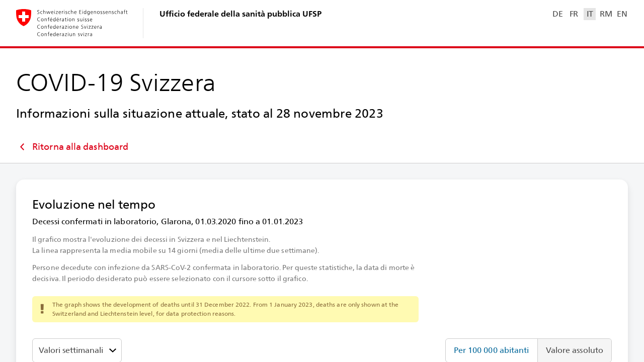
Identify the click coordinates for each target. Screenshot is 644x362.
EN (622, 14)
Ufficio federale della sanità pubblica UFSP (240, 14)
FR (574, 14)
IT (590, 14)
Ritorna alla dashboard (72, 147)
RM (606, 14)
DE (557, 14)
